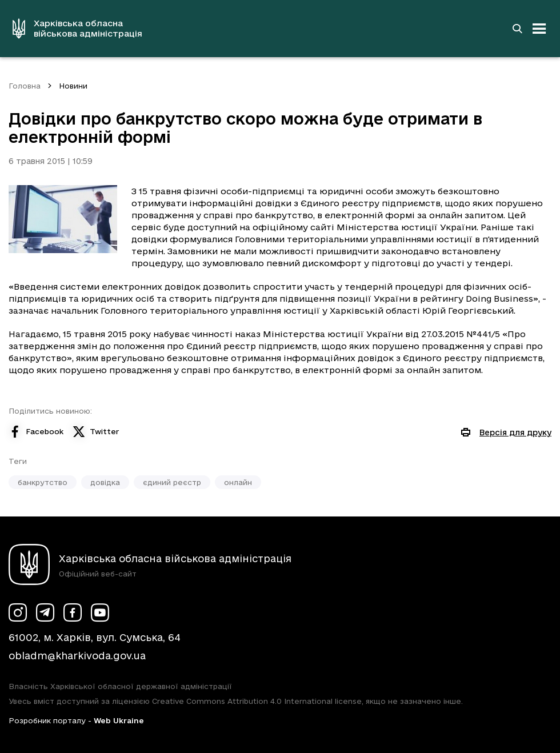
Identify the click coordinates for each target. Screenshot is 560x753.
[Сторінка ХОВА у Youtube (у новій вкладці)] (100, 612)
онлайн (238, 482)
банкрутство (43, 482)
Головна (25, 86)
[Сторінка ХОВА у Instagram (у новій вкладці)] (18, 612)
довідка (105, 482)
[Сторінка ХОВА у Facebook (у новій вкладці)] (73, 612)
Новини (73, 86)
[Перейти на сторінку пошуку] (517, 29)
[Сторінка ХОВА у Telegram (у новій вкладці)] (45, 612)
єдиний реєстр (172, 482)
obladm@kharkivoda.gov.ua (77, 656)
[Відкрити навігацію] (539, 29)
